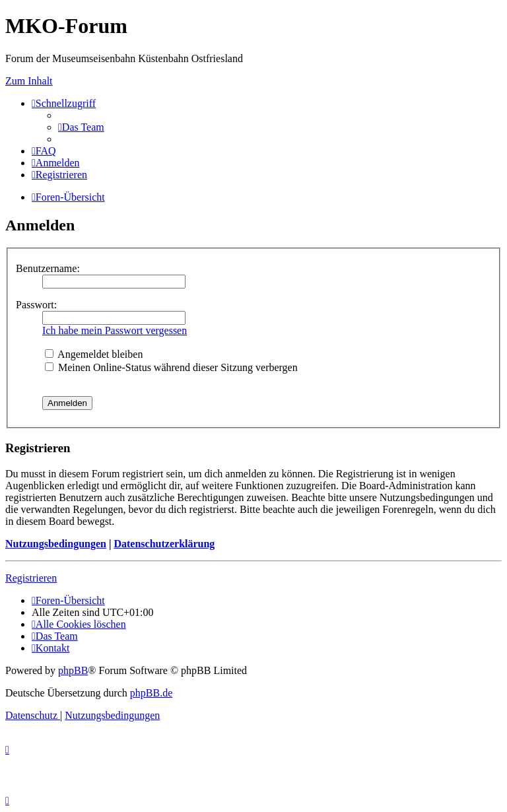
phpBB (73, 670)
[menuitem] (81, 127)
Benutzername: (48, 268)
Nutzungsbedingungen (56, 544)
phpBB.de (151, 693)
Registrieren (31, 578)
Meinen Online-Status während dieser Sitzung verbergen (171, 367)
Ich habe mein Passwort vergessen (115, 330)
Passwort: (36, 305)
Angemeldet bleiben (94, 354)
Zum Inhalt (29, 81)
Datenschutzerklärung (164, 544)
